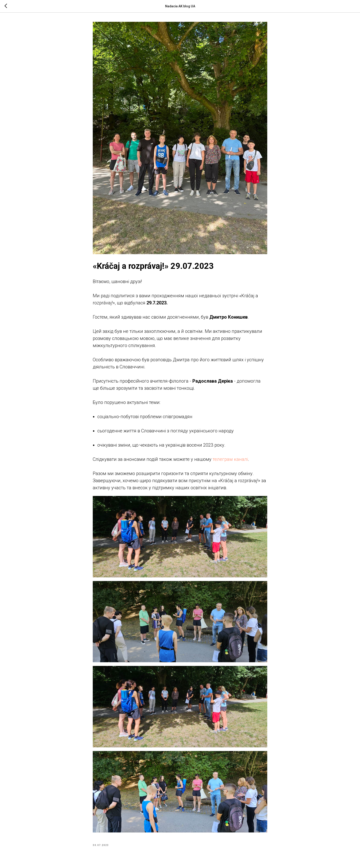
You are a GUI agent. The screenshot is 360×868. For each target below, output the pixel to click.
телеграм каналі (230, 459)
